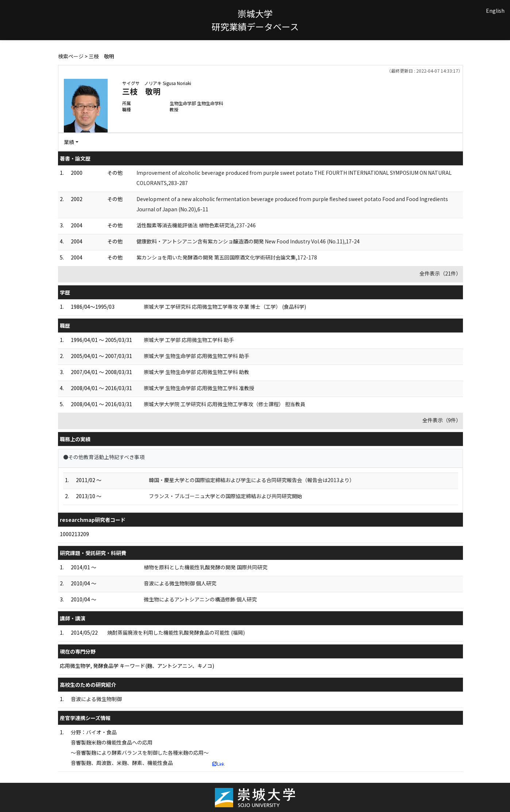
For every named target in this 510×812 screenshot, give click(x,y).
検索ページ (71, 56)
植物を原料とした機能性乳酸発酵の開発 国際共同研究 (206, 567)
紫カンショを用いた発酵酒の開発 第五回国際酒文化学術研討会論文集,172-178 (227, 257)
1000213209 (74, 534)
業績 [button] (69, 142)
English (495, 11)
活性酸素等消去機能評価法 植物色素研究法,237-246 (196, 225)
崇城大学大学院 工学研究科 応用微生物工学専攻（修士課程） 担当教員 (225, 404)
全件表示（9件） (442, 420)
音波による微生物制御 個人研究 (180, 583)
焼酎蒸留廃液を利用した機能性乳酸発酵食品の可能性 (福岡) (176, 632)
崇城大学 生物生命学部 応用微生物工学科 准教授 (199, 388)
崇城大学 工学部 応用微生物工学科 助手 (189, 340)
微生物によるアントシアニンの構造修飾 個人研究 (200, 599)
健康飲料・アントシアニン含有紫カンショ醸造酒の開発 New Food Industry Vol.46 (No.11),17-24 (248, 241)
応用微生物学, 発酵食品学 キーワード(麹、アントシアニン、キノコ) (137, 666)
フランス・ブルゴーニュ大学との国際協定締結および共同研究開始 (225, 496)
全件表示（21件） (440, 273)
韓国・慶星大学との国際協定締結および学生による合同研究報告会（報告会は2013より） (252, 480)
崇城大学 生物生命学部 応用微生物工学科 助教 (196, 372)
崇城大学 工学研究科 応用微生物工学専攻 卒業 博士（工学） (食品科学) (225, 307)
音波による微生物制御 (96, 699)
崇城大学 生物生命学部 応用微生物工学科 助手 (196, 356)
